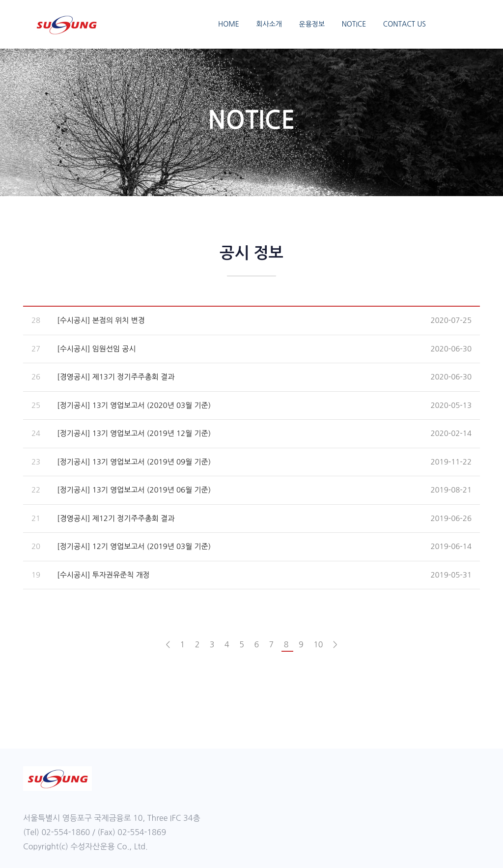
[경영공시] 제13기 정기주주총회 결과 (116, 377)
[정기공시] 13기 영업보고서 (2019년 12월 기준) (134, 433)
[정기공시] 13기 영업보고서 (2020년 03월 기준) (134, 405)
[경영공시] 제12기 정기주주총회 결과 (116, 518)
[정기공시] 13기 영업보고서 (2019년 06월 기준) (134, 490)
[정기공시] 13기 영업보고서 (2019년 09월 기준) (134, 462)
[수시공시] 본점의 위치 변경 (101, 320)
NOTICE (354, 24)
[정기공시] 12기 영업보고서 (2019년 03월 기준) (134, 546)
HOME (229, 24)
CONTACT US (405, 24)
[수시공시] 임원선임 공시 (96, 349)
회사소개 (269, 24)
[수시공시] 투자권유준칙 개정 (103, 575)
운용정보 (312, 24)
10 (319, 644)
